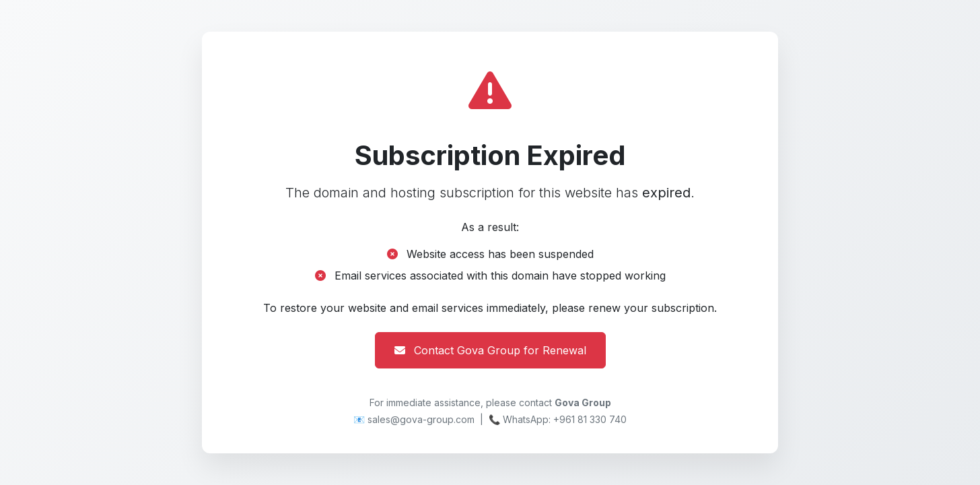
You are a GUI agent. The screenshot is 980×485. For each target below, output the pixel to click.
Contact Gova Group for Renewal (490, 350)
